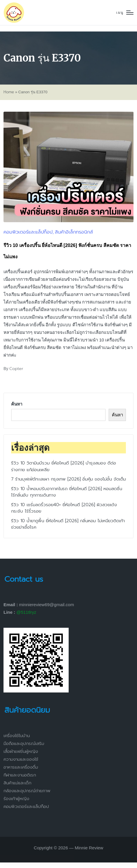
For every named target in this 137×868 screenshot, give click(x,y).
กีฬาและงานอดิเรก (20, 775)
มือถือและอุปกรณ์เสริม (24, 744)
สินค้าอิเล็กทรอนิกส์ (74, 232)
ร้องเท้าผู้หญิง (16, 799)
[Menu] (125, 13)
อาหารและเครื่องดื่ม (21, 767)
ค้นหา (17, 404)
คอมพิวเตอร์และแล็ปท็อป (28, 232)
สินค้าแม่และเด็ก (17, 783)
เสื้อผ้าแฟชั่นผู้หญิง (21, 751)
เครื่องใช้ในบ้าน (17, 736)
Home (9, 92)
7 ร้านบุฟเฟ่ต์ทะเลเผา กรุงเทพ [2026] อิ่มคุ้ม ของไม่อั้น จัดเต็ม (68, 479)
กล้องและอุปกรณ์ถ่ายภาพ (27, 791)
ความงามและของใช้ (21, 759)
